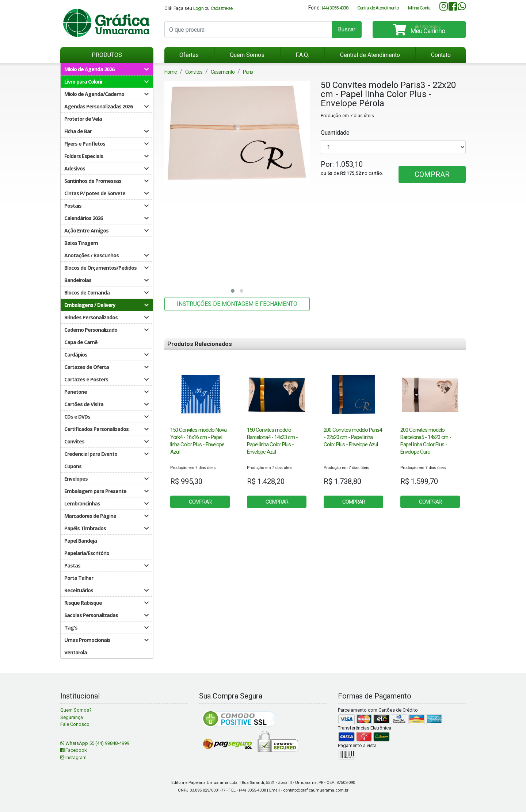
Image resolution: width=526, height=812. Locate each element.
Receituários (106, 590)
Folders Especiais (106, 156)
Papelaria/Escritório (87, 553)
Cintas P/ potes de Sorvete (106, 193)
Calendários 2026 (106, 218)
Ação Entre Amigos (106, 230)
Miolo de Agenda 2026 (106, 69)
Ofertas (189, 55)
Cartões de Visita (106, 404)
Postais (106, 206)
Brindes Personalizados (106, 317)
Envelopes (106, 479)
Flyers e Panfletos (106, 144)
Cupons (73, 466)
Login (198, 8)
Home (171, 72)
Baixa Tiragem (81, 243)
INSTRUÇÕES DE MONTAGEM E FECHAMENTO (237, 304)
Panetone (106, 392)
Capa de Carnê (81, 342)
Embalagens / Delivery (106, 305)
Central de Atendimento (378, 8)
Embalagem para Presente (106, 491)
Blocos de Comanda (106, 293)
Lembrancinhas (106, 503)
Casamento (223, 72)
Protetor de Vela (83, 119)
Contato (441, 55)
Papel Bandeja (81, 541)
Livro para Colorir (106, 82)
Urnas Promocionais (106, 640)
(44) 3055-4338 (335, 8)
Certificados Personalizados (106, 429)
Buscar (347, 29)
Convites (106, 441)
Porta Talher (79, 578)
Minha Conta (419, 8)
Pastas (106, 565)
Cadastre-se (222, 8)
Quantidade (335, 133)
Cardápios (106, 355)
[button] (233, 291)
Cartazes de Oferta (106, 367)
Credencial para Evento (106, 454)
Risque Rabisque (106, 603)
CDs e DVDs (106, 417)
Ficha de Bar (106, 131)
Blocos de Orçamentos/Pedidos (106, 268)
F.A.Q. (302, 55)
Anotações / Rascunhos (106, 255)
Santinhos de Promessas (106, 181)
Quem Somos (247, 55)
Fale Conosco (75, 724)
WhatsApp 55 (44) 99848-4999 (95, 743)
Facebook (74, 750)
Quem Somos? (76, 710)
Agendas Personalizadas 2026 (106, 106)
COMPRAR (432, 174)
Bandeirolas (106, 280)
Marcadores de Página (106, 516)
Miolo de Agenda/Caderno (106, 94)
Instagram (73, 757)
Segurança (72, 717)
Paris (248, 72)
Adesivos (106, 168)
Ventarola (76, 652)
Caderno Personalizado (106, 330)
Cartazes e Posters (106, 379)
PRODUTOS (107, 55)
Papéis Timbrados (106, 528)
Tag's (106, 628)
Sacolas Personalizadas (106, 615)
